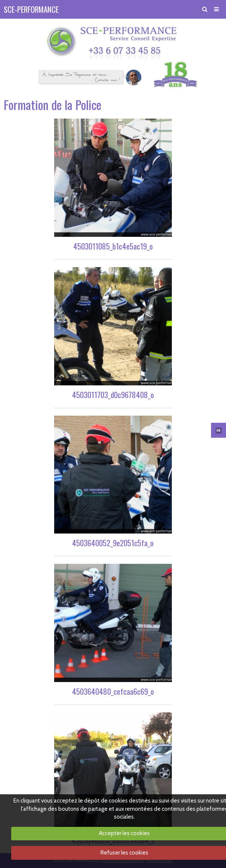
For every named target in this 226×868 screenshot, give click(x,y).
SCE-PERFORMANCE (31, 9)
